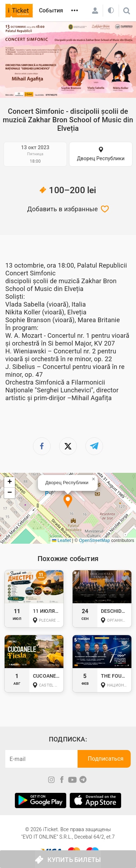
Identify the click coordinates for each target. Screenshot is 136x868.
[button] (68, 502)
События (51, 10)
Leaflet (61, 541)
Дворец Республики (101, 158)
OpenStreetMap (94, 541)
